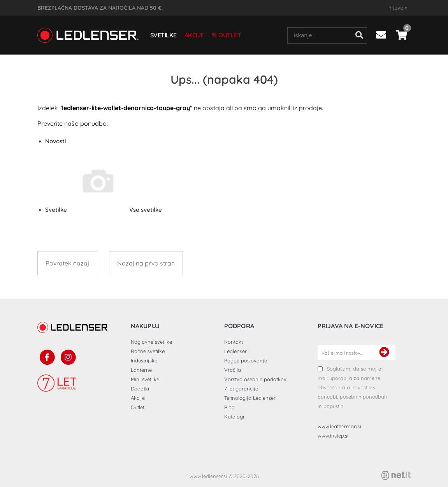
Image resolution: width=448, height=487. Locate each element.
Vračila (233, 370)
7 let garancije (241, 389)
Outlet (230, 35)
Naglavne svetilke (151, 342)
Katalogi (234, 417)
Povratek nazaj (67, 263)
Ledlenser (235, 351)
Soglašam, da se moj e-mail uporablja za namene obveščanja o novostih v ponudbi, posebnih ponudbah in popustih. (352, 387)
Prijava (397, 8)
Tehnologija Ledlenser (250, 398)
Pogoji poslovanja (246, 360)
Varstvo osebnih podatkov (255, 379)
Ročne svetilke (148, 351)
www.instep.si (333, 436)
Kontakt (234, 342)
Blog (229, 407)
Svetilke (163, 35)
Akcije (194, 35)
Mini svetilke (145, 379)
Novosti (55, 141)
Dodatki (140, 389)
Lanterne (141, 370)
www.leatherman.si (339, 426)
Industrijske (144, 360)
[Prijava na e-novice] (384, 353)
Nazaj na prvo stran (146, 263)
